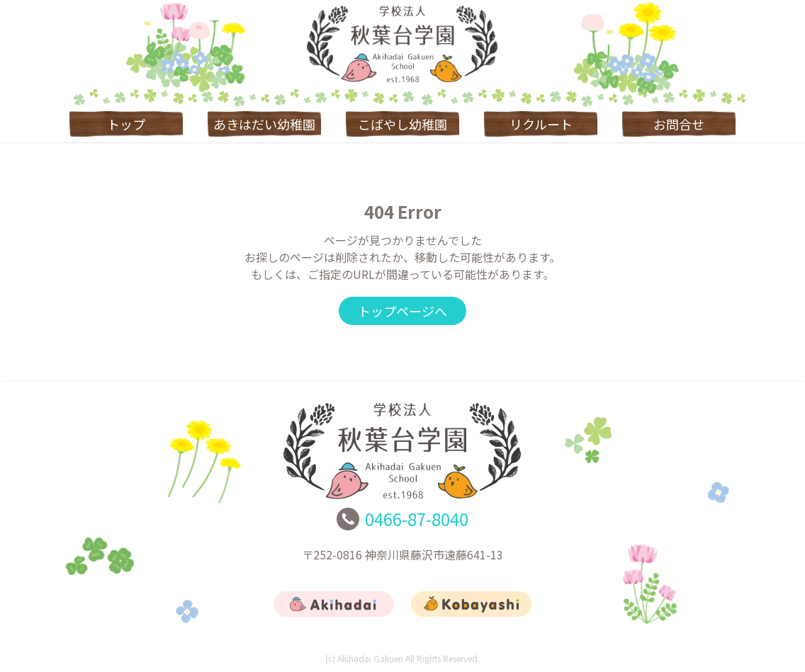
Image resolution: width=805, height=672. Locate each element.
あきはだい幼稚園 (264, 124)
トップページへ (402, 311)
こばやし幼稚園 (402, 124)
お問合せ (679, 124)
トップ (126, 124)
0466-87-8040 (417, 519)
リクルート (541, 124)
